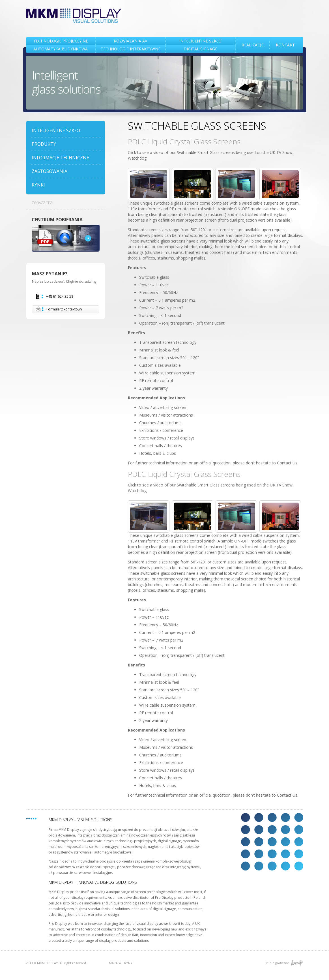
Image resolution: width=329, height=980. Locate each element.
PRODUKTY (44, 144)
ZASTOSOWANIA (50, 171)
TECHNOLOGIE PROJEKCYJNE (61, 41)
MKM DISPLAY (74, 16)
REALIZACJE (252, 45)
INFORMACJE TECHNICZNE (60, 158)
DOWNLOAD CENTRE (66, 238)
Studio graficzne (284, 963)
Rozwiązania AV (130, 41)
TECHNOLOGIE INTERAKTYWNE (131, 49)
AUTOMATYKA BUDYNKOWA (61, 49)
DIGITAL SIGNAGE (200, 49)
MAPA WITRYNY (121, 963)
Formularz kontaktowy (59, 309)
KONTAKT (285, 45)
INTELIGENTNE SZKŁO (200, 41)
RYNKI (38, 185)
